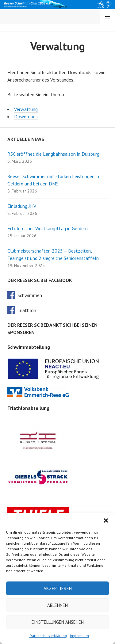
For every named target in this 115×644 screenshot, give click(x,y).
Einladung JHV (22, 206)
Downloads (26, 116)
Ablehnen (57, 605)
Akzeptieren (58, 588)
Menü (108, 17)
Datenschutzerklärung (48, 636)
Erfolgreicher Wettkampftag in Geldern (48, 228)
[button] (106, 520)
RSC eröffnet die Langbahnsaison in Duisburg (53, 154)
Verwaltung (26, 109)
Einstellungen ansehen (58, 622)
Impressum (79, 636)
